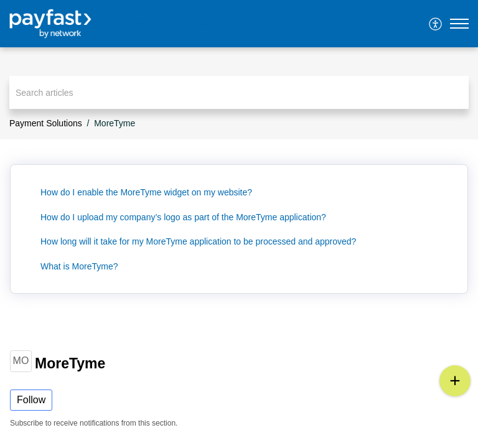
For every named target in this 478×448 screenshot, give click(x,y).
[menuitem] (436, 24)
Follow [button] (31, 400)
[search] (239, 92)
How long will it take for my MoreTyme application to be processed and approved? (198, 241)
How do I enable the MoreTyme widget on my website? (146, 192)
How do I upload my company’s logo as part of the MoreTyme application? (183, 217)
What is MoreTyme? (79, 266)
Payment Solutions (46, 123)
